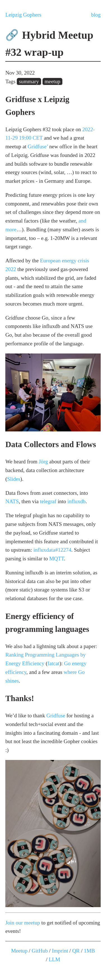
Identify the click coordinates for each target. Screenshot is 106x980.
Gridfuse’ (38, 146)
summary (29, 81)
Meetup (19, 951)
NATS (12, 501)
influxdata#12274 (52, 550)
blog (96, 15)
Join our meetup (23, 923)
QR (76, 951)
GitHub (40, 951)
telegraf (48, 501)
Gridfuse (56, 716)
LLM (54, 959)
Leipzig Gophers (23, 15)
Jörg (43, 462)
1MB (89, 951)
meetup (52, 81)
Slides (14, 479)
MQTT (57, 559)
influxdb (76, 501)
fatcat (54, 663)
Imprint (60, 951)
